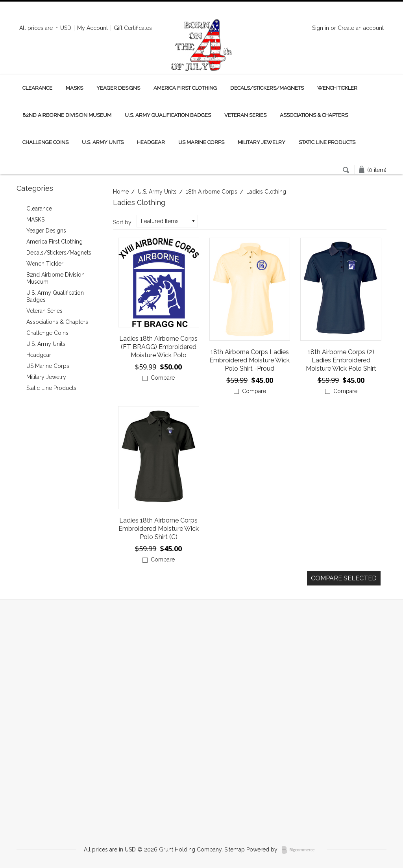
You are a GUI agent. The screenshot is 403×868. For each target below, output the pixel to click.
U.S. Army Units (103, 142)
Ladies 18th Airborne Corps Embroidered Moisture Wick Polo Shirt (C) (159, 529)
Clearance (37, 88)
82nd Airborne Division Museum (67, 115)
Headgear (151, 142)
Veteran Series (245, 115)
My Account (92, 28)
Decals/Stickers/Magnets (267, 88)
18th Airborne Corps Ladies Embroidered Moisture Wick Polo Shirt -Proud (250, 360)
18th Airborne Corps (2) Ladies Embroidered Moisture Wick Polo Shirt (341, 360)
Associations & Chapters (314, 115)
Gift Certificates (133, 28)
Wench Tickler (337, 88)
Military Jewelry (262, 142)
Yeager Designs (118, 88)
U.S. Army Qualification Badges (168, 115)
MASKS (74, 88)
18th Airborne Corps (212, 192)
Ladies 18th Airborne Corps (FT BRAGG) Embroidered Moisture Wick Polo (158, 347)
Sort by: (123, 222)
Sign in (321, 28)
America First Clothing (185, 88)
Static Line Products (327, 142)
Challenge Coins (45, 142)
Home (121, 192)
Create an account (361, 28)
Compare (163, 378)
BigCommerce (300, 850)
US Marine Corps (201, 142)
